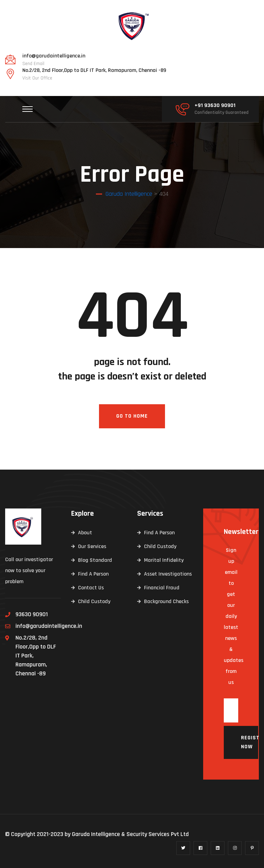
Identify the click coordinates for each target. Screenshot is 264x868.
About (85, 533)
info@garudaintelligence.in (54, 56)
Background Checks (166, 602)
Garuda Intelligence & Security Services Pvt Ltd (130, 834)
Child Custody (94, 602)
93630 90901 (32, 614)
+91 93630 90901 (215, 106)
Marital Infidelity (164, 560)
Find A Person (93, 574)
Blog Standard (95, 560)
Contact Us (91, 588)
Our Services (92, 546)
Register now (250, 742)
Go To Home (132, 416)
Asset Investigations (168, 574)
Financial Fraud (162, 588)
